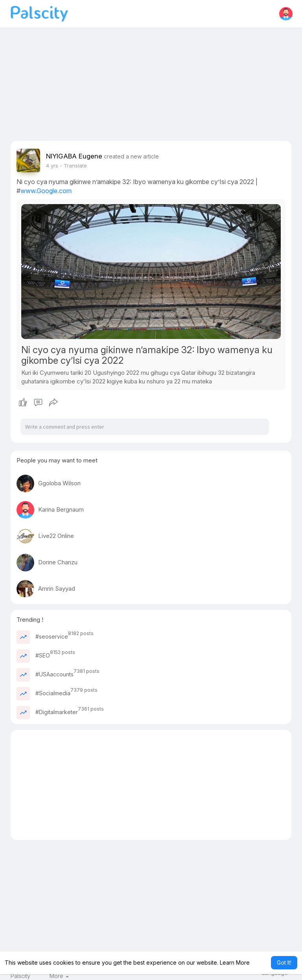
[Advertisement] (151, 86)
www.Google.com (46, 191)
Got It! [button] (284, 962)
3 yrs (52, 166)
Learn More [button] (235, 962)
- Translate (73, 166)
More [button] (59, 976)
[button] (286, 14)
